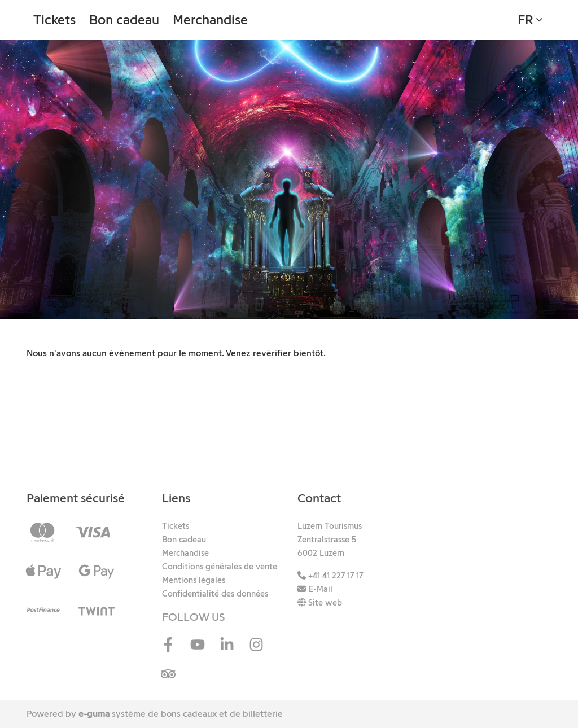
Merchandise (210, 19)
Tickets (54, 19)
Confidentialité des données (215, 594)
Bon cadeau (124, 19)
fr (526, 19)
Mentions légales (194, 580)
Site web (320, 603)
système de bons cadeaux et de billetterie (181, 714)
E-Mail (315, 589)
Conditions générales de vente (220, 567)
